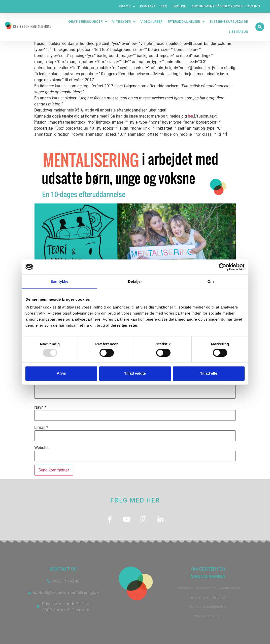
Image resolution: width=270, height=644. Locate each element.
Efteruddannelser (186, 22)
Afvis (61, 373)
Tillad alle (209, 373)
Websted (42, 448)
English (179, 6)
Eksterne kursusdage (229, 22)
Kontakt (148, 6)
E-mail (41, 428)
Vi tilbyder (124, 22)
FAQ (164, 6)
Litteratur (238, 32)
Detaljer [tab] (135, 281)
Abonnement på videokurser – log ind (226, 6)
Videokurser (151, 22)
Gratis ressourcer (88, 22)
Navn (40, 407)
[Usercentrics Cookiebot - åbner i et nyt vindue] (223, 267)
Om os (127, 6)
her (191, 116)
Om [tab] (210, 281)
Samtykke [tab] (60, 281)
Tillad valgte (135, 373)
